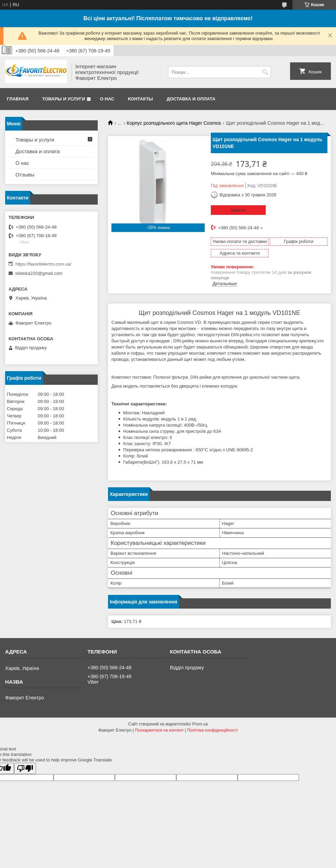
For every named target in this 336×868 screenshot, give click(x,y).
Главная (18, 99)
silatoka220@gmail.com (39, 273)
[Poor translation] (25, 768)
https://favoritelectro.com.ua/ (43, 264)
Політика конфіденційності (213, 730)
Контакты (140, 99)
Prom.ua (200, 724)
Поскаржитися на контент (159, 730)
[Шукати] (265, 72)
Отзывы (25, 175)
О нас (107, 99)
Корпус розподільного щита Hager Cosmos (174, 123)
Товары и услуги (64, 99)
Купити (238, 210)
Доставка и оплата (191, 99)
